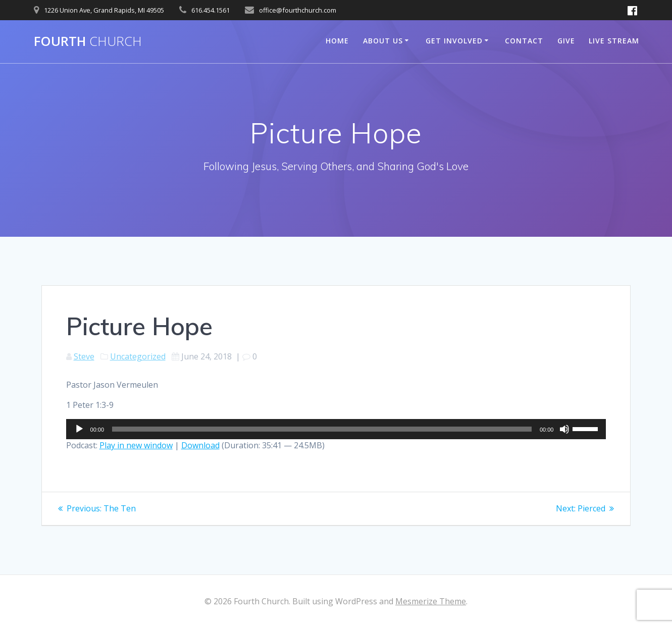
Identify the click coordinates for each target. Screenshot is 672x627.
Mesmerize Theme (431, 601)
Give (566, 41)
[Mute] (564, 429)
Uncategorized (138, 356)
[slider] (322, 429)
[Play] (79, 429)
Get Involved (454, 41)
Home (337, 41)
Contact (524, 41)
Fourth (88, 41)
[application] (336, 429)
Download (200, 445)
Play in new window (136, 445)
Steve (84, 356)
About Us (383, 41)
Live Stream (614, 41)
